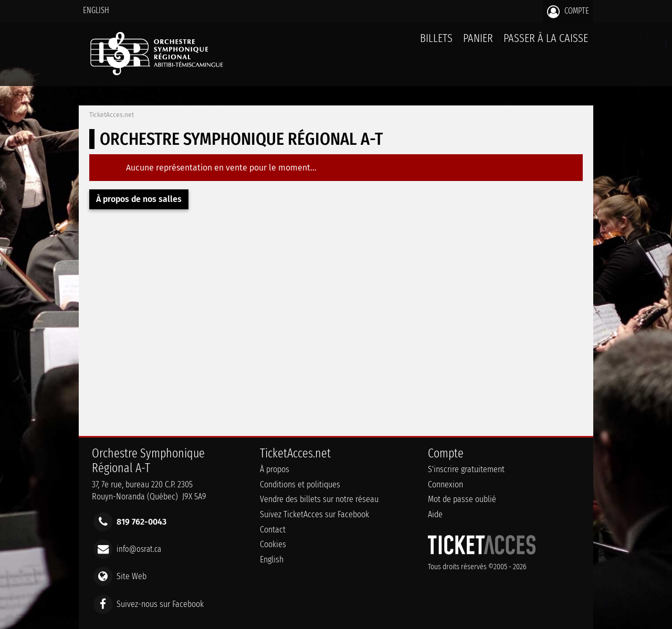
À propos (275, 469)
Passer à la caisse (546, 38)
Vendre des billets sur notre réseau (319, 499)
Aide (435, 514)
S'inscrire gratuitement (466, 469)
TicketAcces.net (112, 115)
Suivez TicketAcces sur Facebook (314, 514)
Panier (478, 44)
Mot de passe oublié (462, 499)
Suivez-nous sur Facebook (160, 604)
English (96, 10)
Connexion (445, 484)
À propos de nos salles (139, 199)
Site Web (132, 576)
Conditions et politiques (300, 484)
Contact (273, 530)
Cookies (273, 544)
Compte (568, 12)
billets (436, 38)
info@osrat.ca (139, 549)
